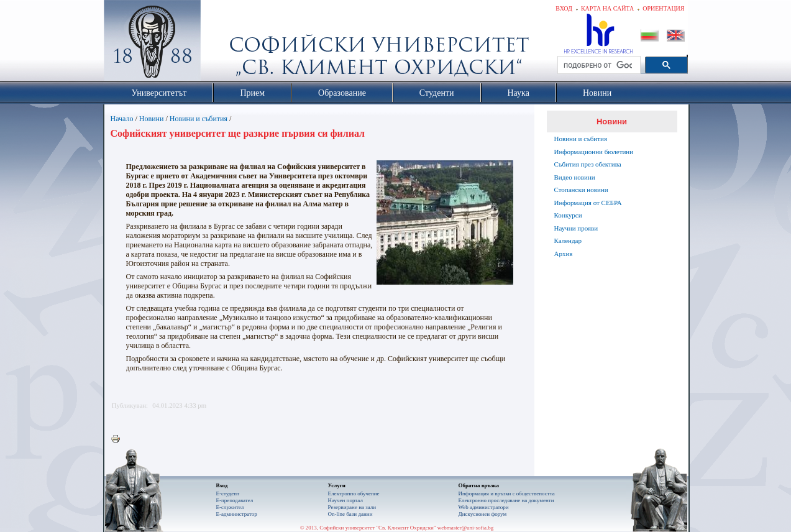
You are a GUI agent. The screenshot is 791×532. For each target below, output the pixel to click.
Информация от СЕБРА (588, 203)
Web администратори (484, 507)
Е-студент (228, 493)
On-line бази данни (350, 514)
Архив (564, 254)
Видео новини (575, 177)
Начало (122, 119)
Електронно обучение (354, 493)
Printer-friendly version (119, 439)
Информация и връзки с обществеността (507, 493)
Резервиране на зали (352, 507)
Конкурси (568, 215)
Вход (564, 8)
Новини (152, 119)
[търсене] (598, 65)
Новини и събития (199, 119)
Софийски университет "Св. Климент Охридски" (222, 44)
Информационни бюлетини (594, 152)
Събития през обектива (588, 164)
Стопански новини (581, 190)
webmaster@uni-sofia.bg (466, 528)
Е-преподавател (235, 500)
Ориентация (663, 8)
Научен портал (345, 500)
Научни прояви (576, 228)
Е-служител (230, 507)
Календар (568, 241)
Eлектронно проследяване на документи (506, 500)
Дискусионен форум (483, 514)
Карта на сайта (607, 8)
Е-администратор (237, 514)
